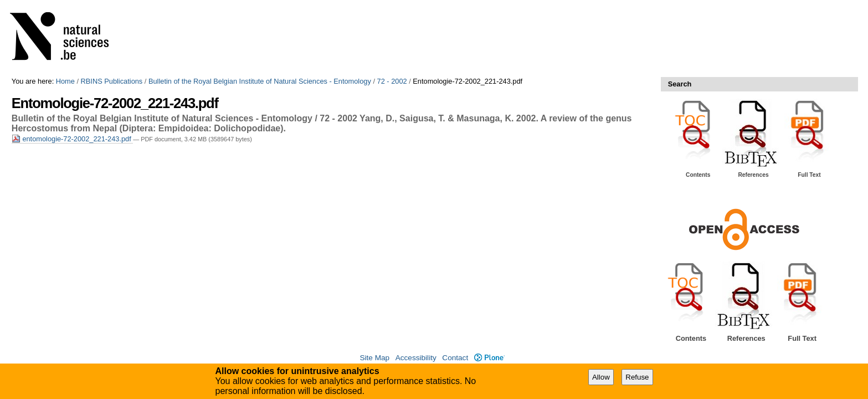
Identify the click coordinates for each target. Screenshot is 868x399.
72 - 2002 (392, 81)
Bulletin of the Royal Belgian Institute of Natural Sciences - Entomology (260, 81)
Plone (489, 358)
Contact (455, 358)
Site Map (374, 358)
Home (65, 81)
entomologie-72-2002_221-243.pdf (72, 139)
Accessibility (416, 358)
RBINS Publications (112, 81)
